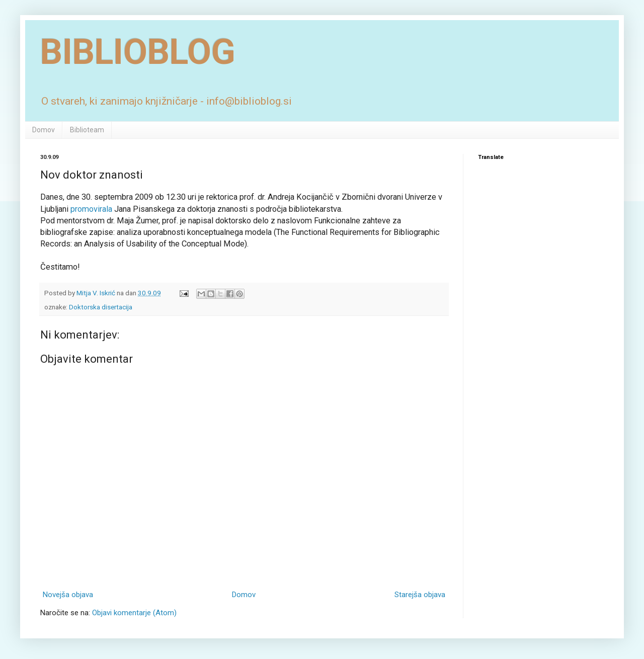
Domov (44, 130)
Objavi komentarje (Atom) (134, 613)
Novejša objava (68, 595)
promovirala (91, 209)
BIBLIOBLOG (138, 52)
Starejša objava (420, 595)
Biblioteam (87, 130)
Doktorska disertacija (101, 307)
